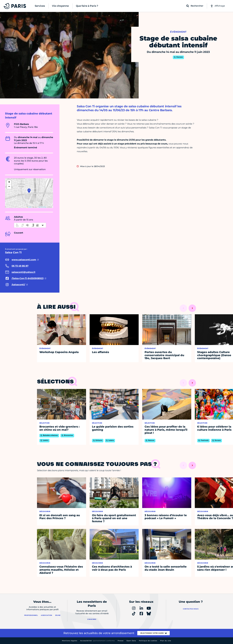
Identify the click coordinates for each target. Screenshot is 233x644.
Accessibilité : (97, 641)
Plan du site (166, 641)
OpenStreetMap (42, 207)
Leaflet (29, 207)
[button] (29, 191)
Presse (121, 641)
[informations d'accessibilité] (30, 225)
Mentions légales (70, 641)
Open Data (131, 641)
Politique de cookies (148, 641)
